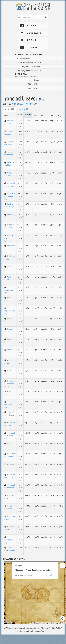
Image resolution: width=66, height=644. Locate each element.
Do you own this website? (24, 575)
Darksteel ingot (10, 257)
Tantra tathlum (8, 133)
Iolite (8, 443)
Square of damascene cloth (10, 384)
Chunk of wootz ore (10, 476)
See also (23, 109)
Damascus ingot (9, 540)
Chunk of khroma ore (10, 486)
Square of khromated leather (10, 196)
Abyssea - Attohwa (25, 104)
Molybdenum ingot (10, 311)
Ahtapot (9, 464)
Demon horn (9, 497)
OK (51, 575)
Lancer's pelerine (9, 122)
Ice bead (9, 350)
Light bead (8, 341)
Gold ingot (8, 393)
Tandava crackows (9, 143)
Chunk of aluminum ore (10, 436)
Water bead (8, 299)
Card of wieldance (9, 153)
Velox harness (8, 174)
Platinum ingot (10, 518)
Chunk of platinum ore (10, 455)
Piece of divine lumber (9, 238)
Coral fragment (8, 507)
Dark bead (8, 372)
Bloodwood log (9, 290)
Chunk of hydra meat (10, 185)
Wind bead (8, 268)
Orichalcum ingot (9, 405)
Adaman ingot (9, 361)
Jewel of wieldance (9, 164)
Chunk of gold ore (10, 424)
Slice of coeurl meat (9, 413)
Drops (10, 109)
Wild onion (8, 278)
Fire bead (10, 246)
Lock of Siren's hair (9, 205)
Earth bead (8, 320)
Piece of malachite (9, 330)
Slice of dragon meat (10, 549)
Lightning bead (10, 216)
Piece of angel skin (9, 226)
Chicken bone (9, 528)
